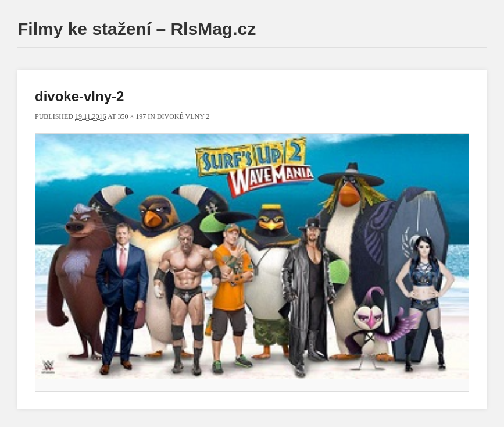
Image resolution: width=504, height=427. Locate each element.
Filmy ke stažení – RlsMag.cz (137, 29)
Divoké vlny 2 (183, 116)
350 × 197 (132, 116)
